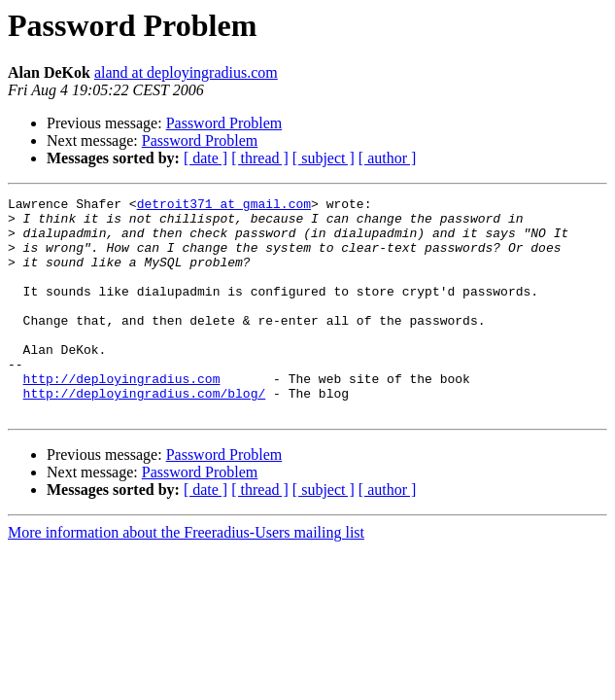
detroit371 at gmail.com (224, 206)
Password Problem (224, 123)
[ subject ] (324, 158)
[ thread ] (260, 158)
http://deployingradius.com (122, 416)
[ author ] (388, 158)
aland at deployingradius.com (186, 72)
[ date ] (205, 158)
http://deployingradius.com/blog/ (145, 434)
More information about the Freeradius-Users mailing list (186, 576)
